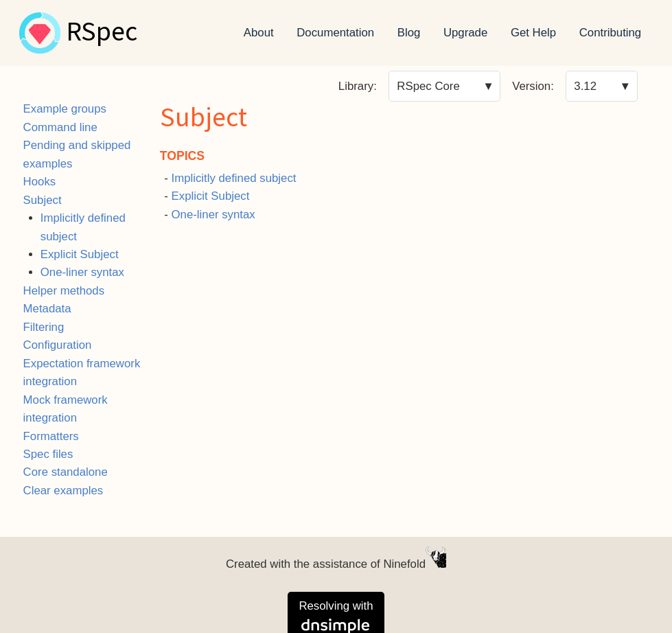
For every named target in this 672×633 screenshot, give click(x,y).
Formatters (51, 436)
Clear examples (63, 491)
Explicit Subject (80, 254)
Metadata (47, 309)
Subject (43, 200)
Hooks (40, 182)
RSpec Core (428, 86)
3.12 (585, 86)
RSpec (102, 33)
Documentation (335, 33)
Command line (60, 127)
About (259, 33)
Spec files (48, 454)
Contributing (611, 33)
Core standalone (66, 472)
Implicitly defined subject (234, 178)
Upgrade (465, 33)
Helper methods (64, 291)
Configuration (58, 345)
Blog (409, 33)
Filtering (44, 327)
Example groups (65, 109)
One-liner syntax (82, 272)
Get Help (533, 33)
